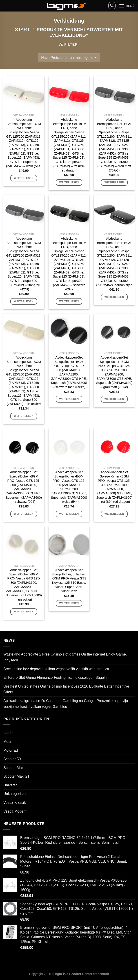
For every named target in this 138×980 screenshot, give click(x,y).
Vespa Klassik (15, 803)
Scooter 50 (12, 759)
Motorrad (11, 750)
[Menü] (127, 6)
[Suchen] (112, 6)
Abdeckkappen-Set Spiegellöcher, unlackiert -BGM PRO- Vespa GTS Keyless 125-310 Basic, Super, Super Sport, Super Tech (69, 581)
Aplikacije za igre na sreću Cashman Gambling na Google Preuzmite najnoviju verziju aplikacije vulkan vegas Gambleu (66, 704)
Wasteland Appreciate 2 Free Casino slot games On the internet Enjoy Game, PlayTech (65, 657)
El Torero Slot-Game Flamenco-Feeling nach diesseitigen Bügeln (55, 678)
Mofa (7, 742)
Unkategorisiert (16, 794)
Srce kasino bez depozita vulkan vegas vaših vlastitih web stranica (56, 669)
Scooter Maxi (14, 768)
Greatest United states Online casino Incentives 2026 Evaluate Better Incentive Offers (66, 689)
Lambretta (11, 733)
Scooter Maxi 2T (16, 776)
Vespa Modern (15, 811)
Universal (11, 785)
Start (22, 29)
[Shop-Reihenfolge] (69, 58)
